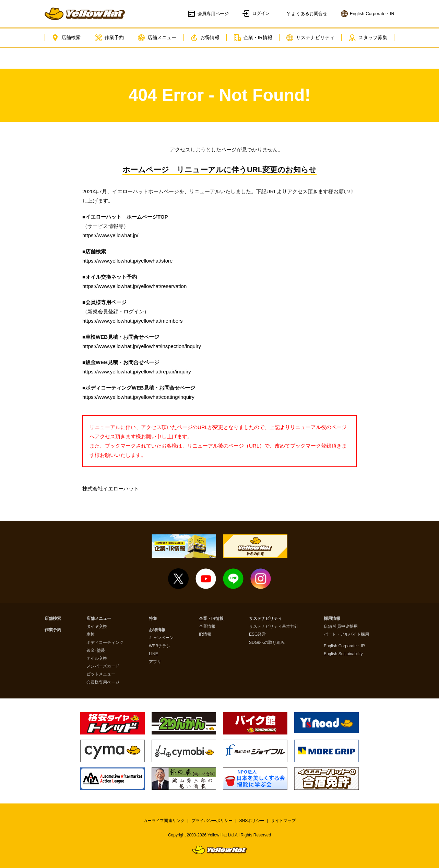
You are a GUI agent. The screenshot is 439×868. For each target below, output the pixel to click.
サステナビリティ (310, 38)
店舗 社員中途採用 (341, 627)
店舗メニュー (157, 38)
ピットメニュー (101, 674)
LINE (153, 654)
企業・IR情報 (253, 38)
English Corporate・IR (344, 646)
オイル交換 (97, 658)
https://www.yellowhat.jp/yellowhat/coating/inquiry (138, 397)
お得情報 (205, 38)
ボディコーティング (105, 643)
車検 (91, 634)
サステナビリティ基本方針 (274, 627)
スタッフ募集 (368, 38)
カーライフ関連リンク (164, 821)
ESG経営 (257, 634)
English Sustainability (343, 654)
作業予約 (109, 38)
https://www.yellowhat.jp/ (110, 235)
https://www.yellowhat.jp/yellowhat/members (133, 321)
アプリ (155, 662)
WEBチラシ (160, 646)
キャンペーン (161, 638)
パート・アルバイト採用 (346, 634)
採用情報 (332, 619)
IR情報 (205, 634)
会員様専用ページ (103, 682)
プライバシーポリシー (212, 821)
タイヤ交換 (97, 627)
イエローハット (85, 14)
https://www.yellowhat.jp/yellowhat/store (127, 261)
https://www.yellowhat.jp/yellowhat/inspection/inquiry (142, 346)
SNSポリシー (252, 821)
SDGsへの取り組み (267, 643)
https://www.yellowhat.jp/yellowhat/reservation (134, 286)
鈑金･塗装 (96, 651)
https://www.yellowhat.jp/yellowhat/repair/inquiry (137, 372)
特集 (153, 619)
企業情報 (207, 627)
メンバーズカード (103, 666)
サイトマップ (283, 821)
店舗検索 (66, 38)
